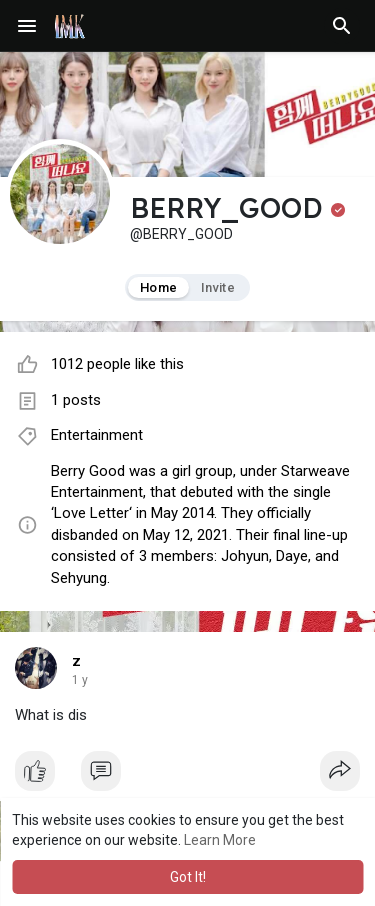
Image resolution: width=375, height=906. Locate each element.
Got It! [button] (188, 877)
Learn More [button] (220, 840)
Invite (218, 287)
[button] (342, 26)
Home (158, 287)
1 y (80, 680)
